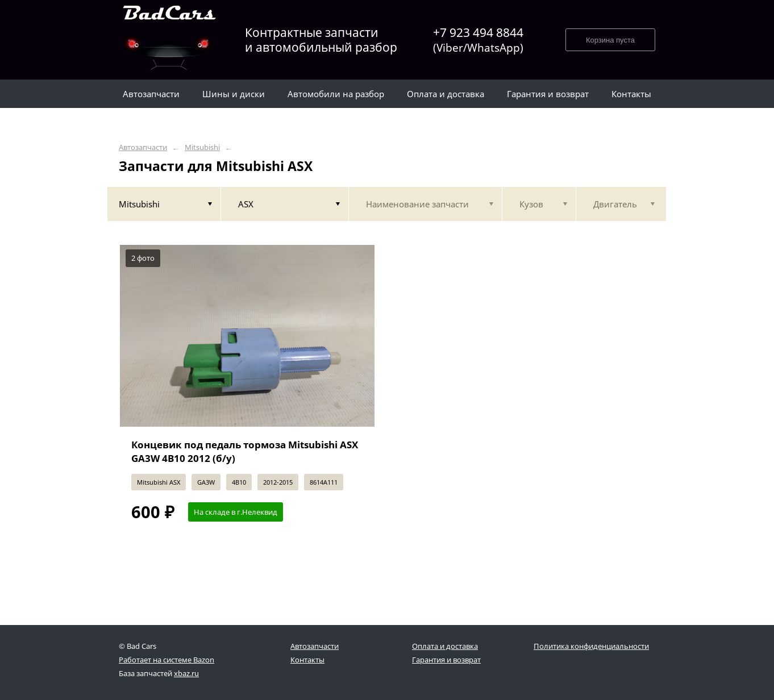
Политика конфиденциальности (591, 646)
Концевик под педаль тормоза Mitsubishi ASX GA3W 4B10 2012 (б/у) (245, 451)
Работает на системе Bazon (167, 660)
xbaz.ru (186, 673)
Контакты (307, 660)
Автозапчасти (143, 147)
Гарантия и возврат (446, 660)
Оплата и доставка (445, 646)
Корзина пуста (610, 40)
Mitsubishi (202, 147)
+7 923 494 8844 (478, 40)
